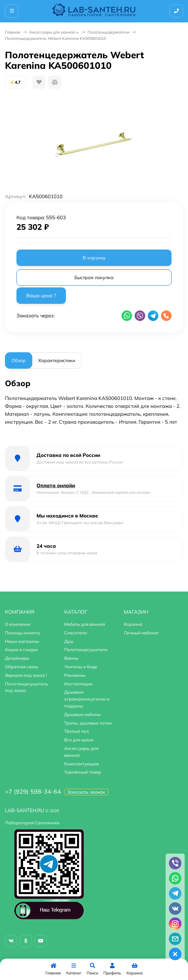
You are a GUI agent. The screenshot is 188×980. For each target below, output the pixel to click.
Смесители (76, 633)
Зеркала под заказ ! (26, 675)
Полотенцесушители (86, 649)
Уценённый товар (83, 772)
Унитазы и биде (81, 667)
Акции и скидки (21, 649)
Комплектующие (81, 764)
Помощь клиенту (23, 633)
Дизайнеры (17, 658)
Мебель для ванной (85, 624)
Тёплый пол (77, 731)
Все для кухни (79, 740)
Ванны (71, 658)
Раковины (75, 675)
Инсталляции (78, 684)
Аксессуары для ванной (52, 32)
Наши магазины (22, 641)
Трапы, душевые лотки (88, 723)
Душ (69, 641)
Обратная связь (22, 667)
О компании (18, 624)
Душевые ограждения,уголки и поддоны (87, 699)
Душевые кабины (82, 714)
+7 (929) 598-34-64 (33, 792)
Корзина (133, 624)
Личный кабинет (141, 633)
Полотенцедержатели (108, 32)
